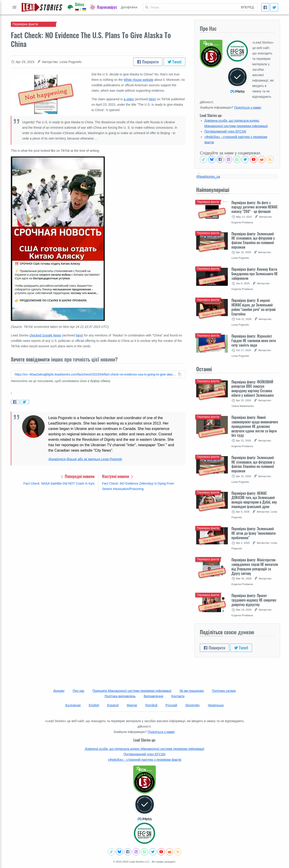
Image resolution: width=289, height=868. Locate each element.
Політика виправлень (120, 696)
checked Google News (45, 335)
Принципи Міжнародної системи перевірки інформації (132, 691)
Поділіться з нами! (248, 107)
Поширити (148, 62)
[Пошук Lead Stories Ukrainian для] (190, 7)
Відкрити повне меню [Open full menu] (14, 7)
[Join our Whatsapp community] (237, 159)
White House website (139, 80)
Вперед (247, 7)
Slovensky (193, 705)
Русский (171, 705)
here (152, 99)
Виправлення (154, 696)
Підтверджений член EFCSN (225, 131)
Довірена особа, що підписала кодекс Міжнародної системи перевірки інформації (145, 749)
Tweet (175, 62)
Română (151, 705)
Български (73, 705)
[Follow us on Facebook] (220, 159)
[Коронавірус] (104, 7)
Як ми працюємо (192, 691)
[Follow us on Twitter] (245, 159)
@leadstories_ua (208, 177)
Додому (59, 691)
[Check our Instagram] (228, 159)
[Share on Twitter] (25, 402)
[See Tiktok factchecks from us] (203, 159)
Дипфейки (129, 7)
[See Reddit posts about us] (262, 159)
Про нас (79, 691)
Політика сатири (224, 691)
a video (129, 99)
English (94, 705)
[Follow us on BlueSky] (212, 159)
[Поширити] (265, 7)
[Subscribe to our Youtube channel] (254, 159)
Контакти (178, 696)
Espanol (113, 705)
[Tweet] (274, 7)
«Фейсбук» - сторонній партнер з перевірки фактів (144, 760)
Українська (216, 705)
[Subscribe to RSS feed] (270, 159)
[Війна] (77, 7)
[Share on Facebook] (15, 402)
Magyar (132, 705)
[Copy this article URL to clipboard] (98, 374)
